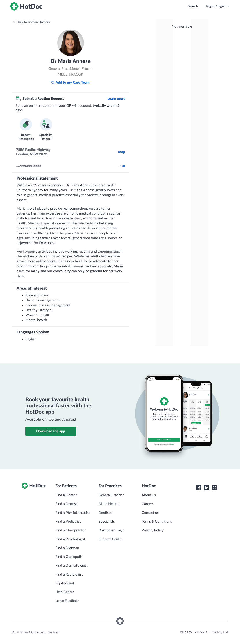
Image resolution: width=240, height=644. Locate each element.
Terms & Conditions (157, 522)
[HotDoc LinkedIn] (207, 488)
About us (149, 495)
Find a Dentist (66, 504)
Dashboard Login (112, 530)
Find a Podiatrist (68, 522)
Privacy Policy (153, 530)
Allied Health (109, 504)
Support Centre (111, 539)
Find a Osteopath (69, 557)
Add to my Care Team (70, 83)
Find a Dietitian (67, 548)
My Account (65, 583)
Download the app (51, 431)
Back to (31, 22)
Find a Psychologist (70, 539)
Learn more (116, 99)
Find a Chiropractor (71, 530)
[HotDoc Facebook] (199, 488)
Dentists (105, 513)
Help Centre (65, 592)
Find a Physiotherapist (73, 513)
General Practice (111, 495)
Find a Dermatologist (72, 566)
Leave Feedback (67, 601)
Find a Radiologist (69, 574)
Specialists (107, 522)
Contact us (150, 513)
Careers (148, 504)
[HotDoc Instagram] (214, 488)
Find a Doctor (66, 495)
